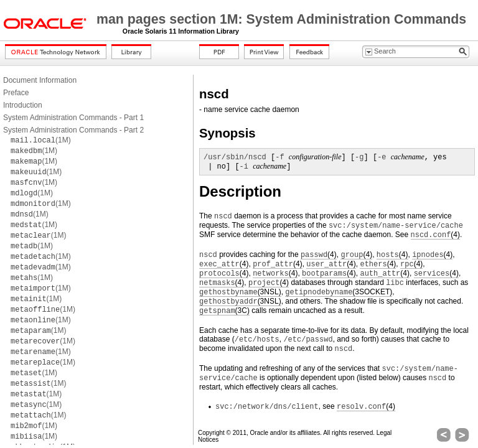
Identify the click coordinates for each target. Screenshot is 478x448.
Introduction (23, 105)
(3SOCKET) (339, 292)
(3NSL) (240, 292)
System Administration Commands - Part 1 (73, 118)
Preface (16, 93)
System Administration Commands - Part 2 (73, 130)
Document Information (40, 80)
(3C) (224, 311)
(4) (435, 235)
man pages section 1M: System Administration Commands (281, 19)
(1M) (41, 140)
